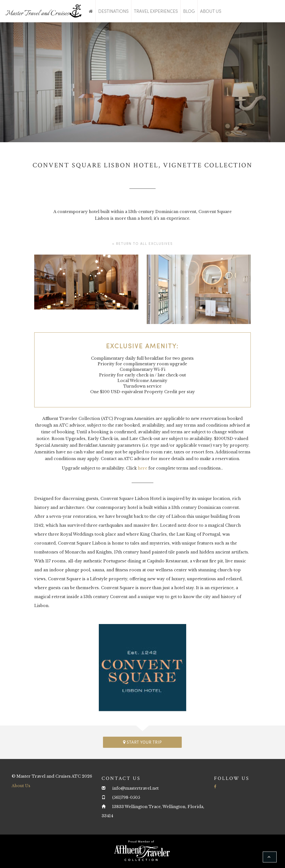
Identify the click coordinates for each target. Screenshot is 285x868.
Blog (189, 11)
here (142, 468)
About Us (211, 11)
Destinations (113, 11)
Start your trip (142, 742)
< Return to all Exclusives (142, 243)
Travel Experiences (156, 11)
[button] (270, 857)
